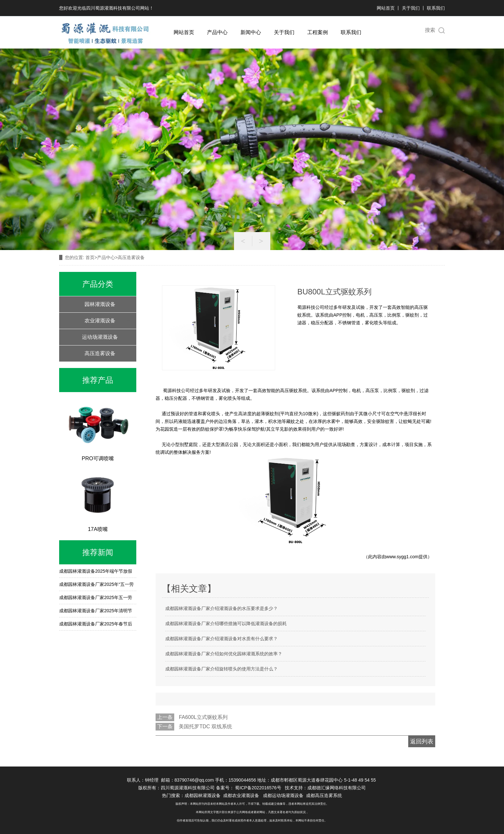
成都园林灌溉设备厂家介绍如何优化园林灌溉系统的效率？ (224, 654)
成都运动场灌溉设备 (283, 795)
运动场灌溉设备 (100, 337)
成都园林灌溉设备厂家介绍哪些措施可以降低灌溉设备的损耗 (226, 623)
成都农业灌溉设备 (241, 795)
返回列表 (422, 741)
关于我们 (411, 8)
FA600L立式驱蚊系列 (203, 717)
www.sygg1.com (402, 557)
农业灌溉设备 (100, 321)
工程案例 (318, 32)
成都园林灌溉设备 (203, 795)
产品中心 (217, 32)
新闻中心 (251, 32)
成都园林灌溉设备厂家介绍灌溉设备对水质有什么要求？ (221, 639)
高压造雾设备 (100, 353)
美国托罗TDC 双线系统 (205, 726)
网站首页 (386, 8)
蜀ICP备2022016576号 (259, 788)
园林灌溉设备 (100, 304)
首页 (90, 257)
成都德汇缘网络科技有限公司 (337, 788)
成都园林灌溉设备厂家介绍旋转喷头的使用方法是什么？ (221, 669)
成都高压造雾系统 (324, 795)
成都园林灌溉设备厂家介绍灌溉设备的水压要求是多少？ (221, 608)
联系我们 (436, 8)
